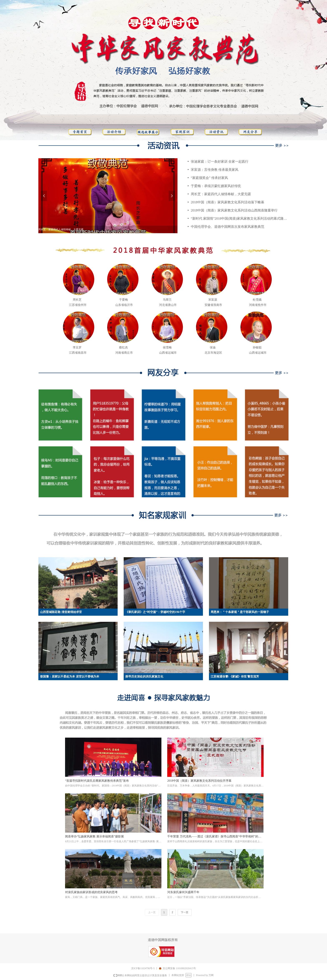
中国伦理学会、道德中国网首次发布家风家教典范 (228, 227)
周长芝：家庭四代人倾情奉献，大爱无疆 (221, 194)
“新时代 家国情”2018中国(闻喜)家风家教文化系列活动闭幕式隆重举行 (240, 218)
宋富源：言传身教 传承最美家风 (215, 170)
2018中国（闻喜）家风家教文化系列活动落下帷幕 (228, 202)
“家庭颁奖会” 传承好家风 (209, 178)
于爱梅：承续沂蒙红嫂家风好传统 (216, 186)
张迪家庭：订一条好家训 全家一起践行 (220, 161)
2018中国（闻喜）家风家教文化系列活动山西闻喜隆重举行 (234, 210)
